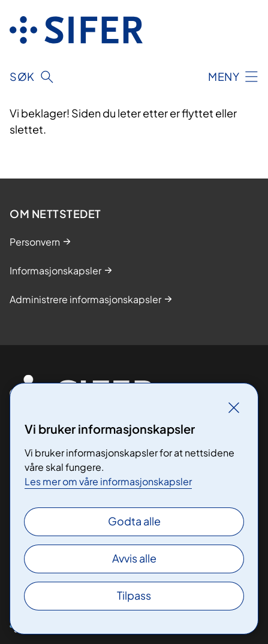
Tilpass (134, 595)
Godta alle (134, 521)
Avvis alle (134, 558)
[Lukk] (234, 407)
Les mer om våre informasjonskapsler (108, 481)
